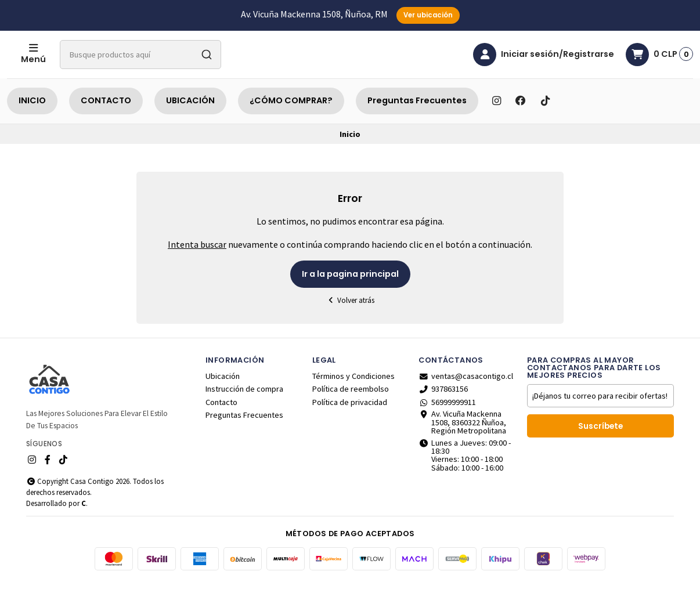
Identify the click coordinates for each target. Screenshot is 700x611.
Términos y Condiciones (353, 405)
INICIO (32, 129)
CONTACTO (106, 129)
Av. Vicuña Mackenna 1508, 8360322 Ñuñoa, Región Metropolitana (462, 451)
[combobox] (187, 69)
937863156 (443, 418)
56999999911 (447, 431)
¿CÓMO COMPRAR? (291, 129)
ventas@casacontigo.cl (466, 405)
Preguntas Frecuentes (417, 129)
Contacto (221, 431)
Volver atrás (350, 329)
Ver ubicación (428, 15)
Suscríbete (600, 455)
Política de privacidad (350, 431)
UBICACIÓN (190, 129)
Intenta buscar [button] (197, 273)
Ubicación (223, 405)
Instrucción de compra (244, 418)
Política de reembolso (351, 418)
